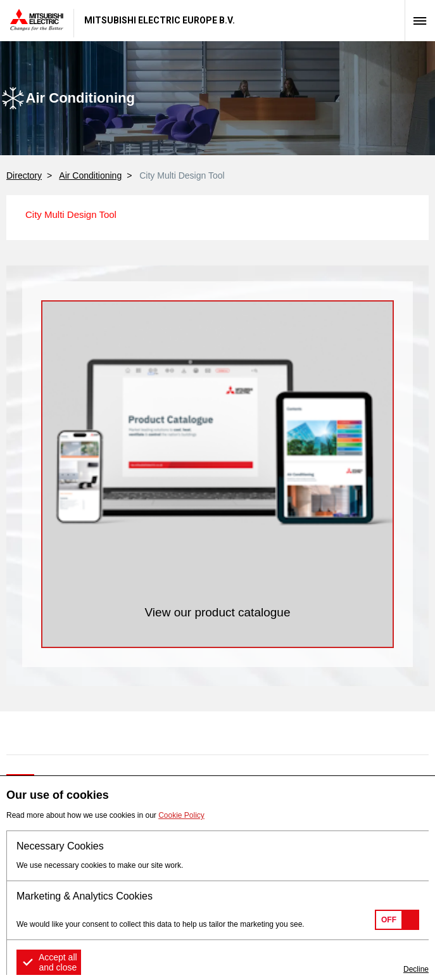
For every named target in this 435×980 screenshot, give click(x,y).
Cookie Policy (181, 815)
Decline (416, 969)
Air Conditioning (90, 175)
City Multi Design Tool (71, 214)
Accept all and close (58, 962)
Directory (24, 175)
